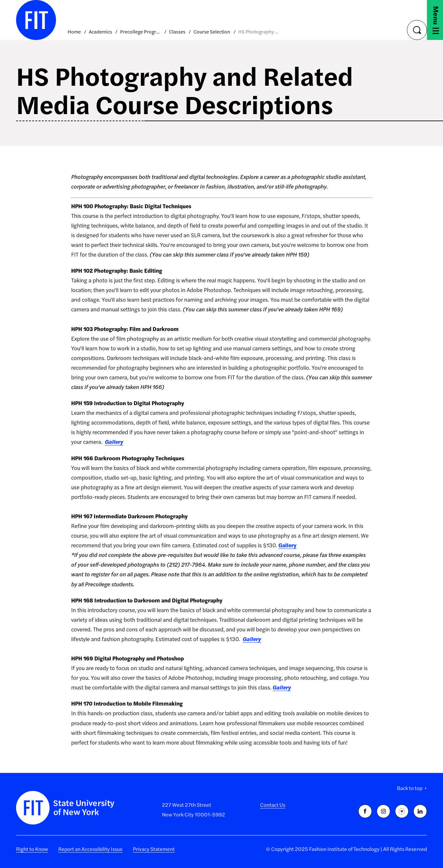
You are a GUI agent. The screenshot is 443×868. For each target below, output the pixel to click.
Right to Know (32, 849)
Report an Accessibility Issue (90, 849)
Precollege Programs (141, 31)
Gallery (114, 442)
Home (74, 31)
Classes (177, 31)
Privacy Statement (154, 849)
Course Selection (212, 31)
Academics (100, 31)
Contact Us (273, 805)
